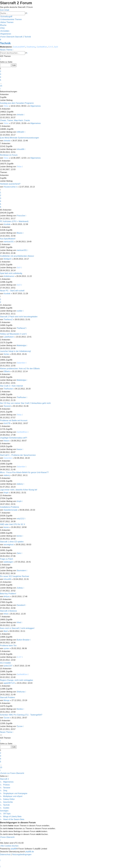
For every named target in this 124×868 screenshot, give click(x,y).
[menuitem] (11, 19)
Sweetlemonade (11, 510)
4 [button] (1, 77)
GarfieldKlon (42, 47)
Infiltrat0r (20, 132)
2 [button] (1, 71)
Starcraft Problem (7, 697)
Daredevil (21, 605)
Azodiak (7, 224)
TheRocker (8, 389)
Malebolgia (21, 345)
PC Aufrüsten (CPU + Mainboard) (14, 221)
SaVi (56, 47)
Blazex (20, 233)
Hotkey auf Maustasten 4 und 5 (13, 334)
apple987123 (9, 683)
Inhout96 (20, 149)
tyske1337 (8, 666)
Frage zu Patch (7, 559)
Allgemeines (35, 106)
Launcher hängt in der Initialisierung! (15, 351)
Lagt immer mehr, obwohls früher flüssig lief (19, 490)
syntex (6, 648)
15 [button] (1, 86)
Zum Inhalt (5, 10)
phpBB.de (30, 852)
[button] (0, 59)
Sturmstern (21, 571)
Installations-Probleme (9, 507)
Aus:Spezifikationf (8, 239)
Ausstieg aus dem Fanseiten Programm (17, 103)
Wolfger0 (7, 259)
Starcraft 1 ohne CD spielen (12, 542)
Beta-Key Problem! (8, 594)
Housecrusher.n (10, 187)
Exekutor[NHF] (19, 47)
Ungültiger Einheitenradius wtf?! (14, 438)
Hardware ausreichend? (10, 184)
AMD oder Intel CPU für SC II (12, 524)
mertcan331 (9, 242)
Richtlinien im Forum (9, 155)
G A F (51, 47)
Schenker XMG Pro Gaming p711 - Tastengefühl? (21, 715)
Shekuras (21, 692)
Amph (6, 493)
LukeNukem (9, 337)
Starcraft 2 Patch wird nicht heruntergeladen (19, 317)
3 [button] (1, 74)
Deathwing (31, 47)
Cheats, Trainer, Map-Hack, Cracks (15, 120)
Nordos (20, 709)
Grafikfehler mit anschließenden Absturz (17, 256)
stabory (7, 475)
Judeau (20, 588)
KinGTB (7, 423)
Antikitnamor (9, 276)
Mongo (7, 700)
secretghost (9, 545)
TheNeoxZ (8, 319)
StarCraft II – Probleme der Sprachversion (18, 455)
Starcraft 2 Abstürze (8, 611)
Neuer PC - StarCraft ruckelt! (12, 291)
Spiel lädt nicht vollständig (11, 273)
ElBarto (7, 371)
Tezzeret (7, 406)
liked (6, 631)
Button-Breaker (23, 640)
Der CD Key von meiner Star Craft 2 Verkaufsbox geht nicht (25, 403)
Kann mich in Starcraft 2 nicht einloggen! (17, 628)
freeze (6, 441)
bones (6, 527)
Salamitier (21, 363)
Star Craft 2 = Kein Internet (11, 386)
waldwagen (8, 562)
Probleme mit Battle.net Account (14, 420)
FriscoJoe (21, 216)
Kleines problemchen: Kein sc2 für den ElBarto (20, 369)
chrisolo (20, 115)
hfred (6, 614)
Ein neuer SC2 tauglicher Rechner (15, 576)
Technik (5, 43)
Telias (6, 106)
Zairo (19, 553)
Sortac (6, 354)
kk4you (7, 596)
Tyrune (7, 718)
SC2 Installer (6, 663)
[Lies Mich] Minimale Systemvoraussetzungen (20, 138)
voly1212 (21, 519)
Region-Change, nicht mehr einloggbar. (17, 680)
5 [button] (1, 80)
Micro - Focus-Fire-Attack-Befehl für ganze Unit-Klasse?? (24, 472)
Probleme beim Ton (8, 646)
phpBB (14, 849)
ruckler (20, 311)
